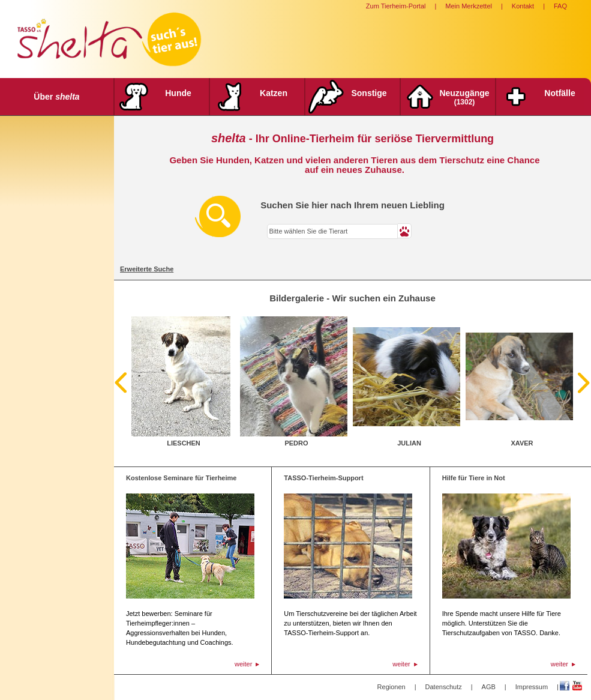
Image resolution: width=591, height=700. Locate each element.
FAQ (560, 6)
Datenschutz (444, 687)
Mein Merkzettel (469, 6)
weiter (243, 664)
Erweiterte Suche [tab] (147, 269)
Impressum (532, 687)
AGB (489, 687)
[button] (405, 231)
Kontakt (523, 6)
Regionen (391, 687)
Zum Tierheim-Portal (396, 6)
